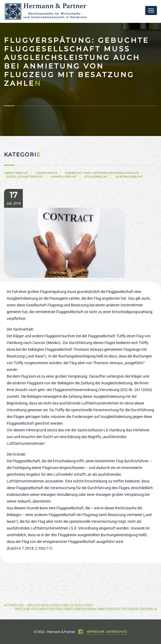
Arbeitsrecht (16, 173)
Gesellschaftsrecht (25, 177)
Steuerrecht (96, 177)
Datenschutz (117, 632)
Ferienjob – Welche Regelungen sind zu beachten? (50, 605)
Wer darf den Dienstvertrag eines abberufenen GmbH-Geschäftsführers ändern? (85, 609)
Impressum (96, 632)
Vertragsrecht (129, 177)
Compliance (47, 173)
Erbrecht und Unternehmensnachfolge (102, 173)
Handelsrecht (64, 177)
